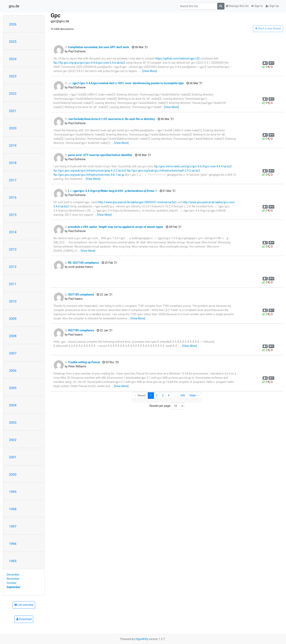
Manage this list (237, 6)
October (12, 583)
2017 (13, 180)
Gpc (56, 15)
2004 (13, 405)
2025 (13, 42)
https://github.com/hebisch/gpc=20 (177, 59)
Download (24, 619)
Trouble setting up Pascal (82, 362)
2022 (13, 94)
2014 (13, 232)
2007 (13, 353)
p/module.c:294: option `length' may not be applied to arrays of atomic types (114, 227)
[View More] (149, 71)
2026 (13, 24)
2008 (13, 336)
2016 (13, 197)
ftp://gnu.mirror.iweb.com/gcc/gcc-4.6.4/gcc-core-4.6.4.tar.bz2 (193, 166)
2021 (13, 111)
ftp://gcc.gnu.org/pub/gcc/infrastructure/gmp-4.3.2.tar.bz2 (90, 171)
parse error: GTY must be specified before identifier (99, 155)
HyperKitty (142, 639)
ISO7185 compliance (79, 295)
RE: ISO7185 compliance (82, 263)
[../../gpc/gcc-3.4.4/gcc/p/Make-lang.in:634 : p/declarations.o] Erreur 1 (111, 191)
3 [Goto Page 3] (163, 395)
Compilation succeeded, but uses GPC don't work (97, 47)
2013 (13, 249)
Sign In (257, 6)
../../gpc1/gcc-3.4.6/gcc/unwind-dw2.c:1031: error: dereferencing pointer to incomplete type (124, 83)
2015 (13, 215)
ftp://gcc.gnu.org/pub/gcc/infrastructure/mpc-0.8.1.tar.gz (89, 175)
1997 (13, 526)
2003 (13, 423)
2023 (13, 76)
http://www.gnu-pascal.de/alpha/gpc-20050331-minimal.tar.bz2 (137, 202)
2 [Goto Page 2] (157, 395)
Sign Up (272, 6)
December (13, 575)
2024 (13, 59)
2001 (13, 457)
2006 (13, 371)
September (14, 587)
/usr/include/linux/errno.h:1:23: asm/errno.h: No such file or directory (110, 119)
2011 (13, 284)
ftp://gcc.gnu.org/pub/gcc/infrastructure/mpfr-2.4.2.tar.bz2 (163, 171)
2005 (13, 388)
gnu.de (14, 6)
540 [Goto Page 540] (183, 395)
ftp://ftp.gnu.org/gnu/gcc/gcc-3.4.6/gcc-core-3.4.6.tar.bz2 (89, 63)
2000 (13, 474)
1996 (13, 544)
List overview (24, 605)
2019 (13, 145)
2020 (13, 128)
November (13, 579)
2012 (13, 267)
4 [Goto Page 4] (169, 395)
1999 (13, 492)
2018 (13, 163)
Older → (195, 395)
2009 (13, 319)
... (175, 395)
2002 (13, 440)
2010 (13, 301)
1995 (13, 561)
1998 (13, 509)
